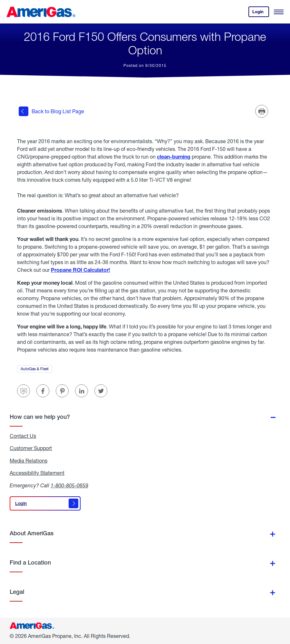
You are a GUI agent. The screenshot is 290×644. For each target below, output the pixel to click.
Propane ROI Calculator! (80, 270)
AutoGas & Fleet (36, 370)
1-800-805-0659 (69, 485)
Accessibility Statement (37, 473)
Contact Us (23, 436)
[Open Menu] (279, 12)
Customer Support (31, 448)
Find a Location (30, 562)
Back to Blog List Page (51, 111)
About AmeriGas (32, 533)
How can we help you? (40, 417)
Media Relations (29, 461)
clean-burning (174, 156)
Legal (17, 592)
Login (261, 13)
